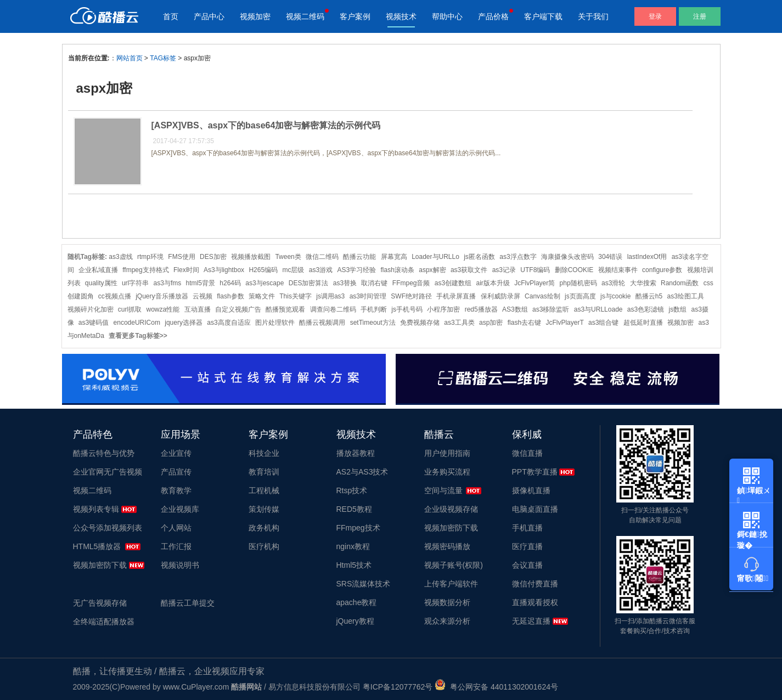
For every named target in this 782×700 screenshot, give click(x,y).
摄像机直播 (531, 490)
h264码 (230, 283)
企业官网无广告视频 (108, 472)
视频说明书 (180, 565)
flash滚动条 (398, 270)
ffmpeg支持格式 (145, 270)
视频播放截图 (251, 257)
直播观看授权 (535, 602)
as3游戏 (321, 270)
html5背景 (201, 283)
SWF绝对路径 (411, 296)
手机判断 (374, 309)
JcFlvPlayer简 (535, 283)
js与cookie (615, 296)
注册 (700, 16)
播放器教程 (356, 453)
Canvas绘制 (542, 296)
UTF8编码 (535, 270)
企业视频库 (180, 509)
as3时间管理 (368, 296)
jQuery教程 (355, 621)
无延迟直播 (531, 621)
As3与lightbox (224, 270)
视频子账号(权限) (454, 565)
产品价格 (493, 16)
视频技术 (401, 16)
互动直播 (198, 309)
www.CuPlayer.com (196, 687)
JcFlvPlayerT (564, 323)
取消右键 (374, 283)
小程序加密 (443, 309)
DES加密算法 (309, 283)
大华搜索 (643, 283)
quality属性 (101, 283)
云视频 (202, 296)
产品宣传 (176, 472)
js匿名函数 (479, 257)
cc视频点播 (115, 296)
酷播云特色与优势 (104, 453)
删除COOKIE (574, 270)
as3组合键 (603, 323)
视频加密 (255, 16)
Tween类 (288, 257)
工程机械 (264, 490)
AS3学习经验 (356, 270)
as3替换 (345, 283)
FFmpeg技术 (358, 528)
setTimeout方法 (373, 323)
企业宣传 (176, 453)
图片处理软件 (275, 323)
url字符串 (135, 283)
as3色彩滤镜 (646, 309)
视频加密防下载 (100, 565)
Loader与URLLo (435, 257)
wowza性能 (163, 309)
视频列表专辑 (96, 509)
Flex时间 (186, 270)
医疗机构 (264, 546)
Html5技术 (354, 565)
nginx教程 (353, 546)
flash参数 (230, 296)
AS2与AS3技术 (362, 472)
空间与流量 (443, 490)
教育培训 (264, 472)
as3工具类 (459, 323)
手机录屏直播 (456, 296)
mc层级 (293, 270)
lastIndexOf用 (647, 257)
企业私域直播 (98, 270)
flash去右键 (524, 323)
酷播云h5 (649, 296)
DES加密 (213, 257)
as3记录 (504, 270)
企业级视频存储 (451, 509)
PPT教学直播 (535, 472)
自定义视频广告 (238, 309)
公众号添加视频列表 (108, 528)
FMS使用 (181, 257)
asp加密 (491, 323)
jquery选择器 (184, 323)
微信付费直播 (535, 584)
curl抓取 (130, 309)
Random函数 (680, 283)
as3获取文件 (469, 270)
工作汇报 (176, 546)
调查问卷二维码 (333, 309)
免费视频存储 (420, 323)
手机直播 (527, 528)
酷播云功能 (359, 257)
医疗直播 (527, 546)
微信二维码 (322, 257)
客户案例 (355, 16)
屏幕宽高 (394, 257)
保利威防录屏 (500, 296)
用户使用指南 (447, 453)
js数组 (678, 309)
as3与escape (265, 283)
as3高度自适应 (229, 323)
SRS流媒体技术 (364, 584)
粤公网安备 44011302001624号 (496, 687)
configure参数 (662, 270)
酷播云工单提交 (188, 603)
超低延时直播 (643, 323)
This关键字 (296, 296)
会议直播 (527, 565)
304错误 (610, 257)
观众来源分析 (447, 621)
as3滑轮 (613, 283)
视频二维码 (305, 16)
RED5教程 (354, 509)
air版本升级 (493, 283)
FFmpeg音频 (411, 283)
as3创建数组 (453, 283)
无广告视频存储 (100, 603)
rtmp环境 (150, 257)
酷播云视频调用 (322, 323)
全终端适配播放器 (104, 622)
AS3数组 (515, 309)
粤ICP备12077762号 (398, 687)
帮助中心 (447, 16)
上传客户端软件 (451, 584)
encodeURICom (137, 323)
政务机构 (264, 528)
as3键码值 (94, 323)
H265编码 (263, 270)
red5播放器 (481, 309)
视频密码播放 (447, 546)
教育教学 (176, 490)
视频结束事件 (618, 270)
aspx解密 (432, 270)
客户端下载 (543, 16)
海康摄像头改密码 (567, 257)
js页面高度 (580, 296)
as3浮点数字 (518, 257)
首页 (171, 16)
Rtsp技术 (352, 490)
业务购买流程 (447, 472)
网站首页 (130, 58)
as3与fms (168, 283)
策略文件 (262, 296)
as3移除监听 (551, 309)
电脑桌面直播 (535, 509)
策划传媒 (264, 509)
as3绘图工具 (686, 296)
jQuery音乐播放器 (162, 296)
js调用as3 (330, 296)
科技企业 (264, 453)
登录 (655, 16)
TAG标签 (163, 58)
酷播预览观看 (285, 309)
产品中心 (209, 16)
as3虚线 (120, 257)
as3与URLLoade (598, 309)
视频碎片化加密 (91, 309)
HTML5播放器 (97, 546)
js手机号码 (407, 309)
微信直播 (527, 453)
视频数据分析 (447, 602)
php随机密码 (578, 283)
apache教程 (357, 602)
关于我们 (593, 16)
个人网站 (176, 528)
